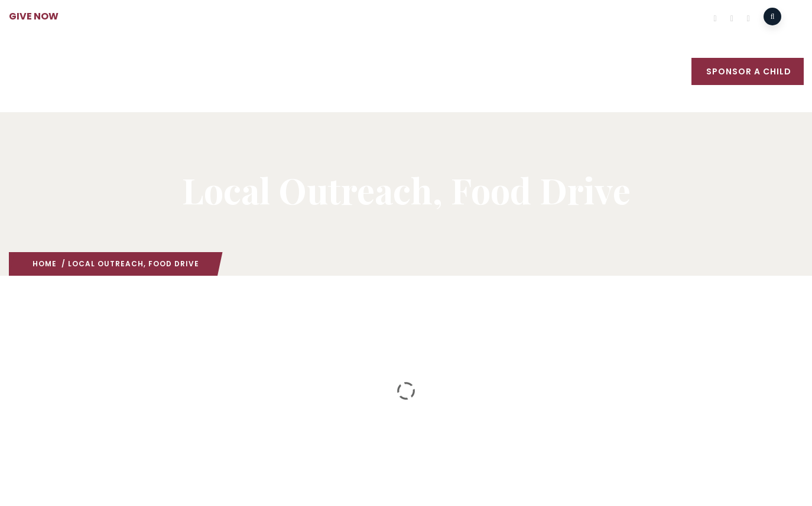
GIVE (674, 73)
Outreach (373, 73)
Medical (433, 73)
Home (45, 264)
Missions (312, 73)
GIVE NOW (34, 16)
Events (551, 73)
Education (493, 73)
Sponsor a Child (749, 71)
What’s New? (615, 73)
